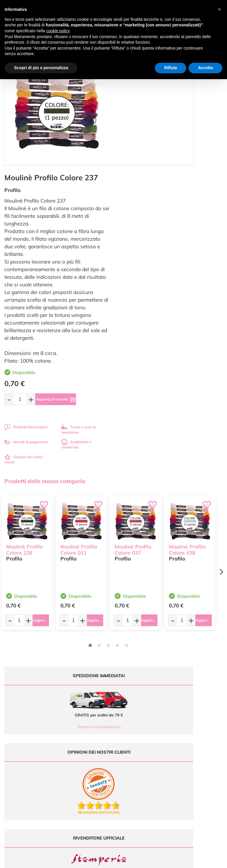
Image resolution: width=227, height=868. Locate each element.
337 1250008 (81, 764)
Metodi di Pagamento (192, 729)
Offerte (124, 729)
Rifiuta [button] (171, 68)
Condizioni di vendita (192, 740)
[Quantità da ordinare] (133, 279)
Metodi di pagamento (140, 321)
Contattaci (126, 751)
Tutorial (124, 734)
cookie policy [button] (58, 31)
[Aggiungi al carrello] (177, 279)
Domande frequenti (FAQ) (196, 723)
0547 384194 (81, 747)
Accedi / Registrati (133, 746)
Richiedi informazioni (139, 306)
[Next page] (221, 451)
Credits (194, 860)
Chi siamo (126, 740)
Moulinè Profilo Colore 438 (187, 426)
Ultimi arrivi (127, 723)
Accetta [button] (205, 68)
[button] (219, 9)
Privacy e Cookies (189, 746)
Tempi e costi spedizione (57, 606)
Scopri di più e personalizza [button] (41, 68)
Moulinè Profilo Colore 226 (24, 426)
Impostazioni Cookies (192, 751)
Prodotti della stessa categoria (45, 361)
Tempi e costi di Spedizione (197, 734)
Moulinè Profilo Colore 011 (79, 426)
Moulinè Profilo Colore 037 (133, 426)
